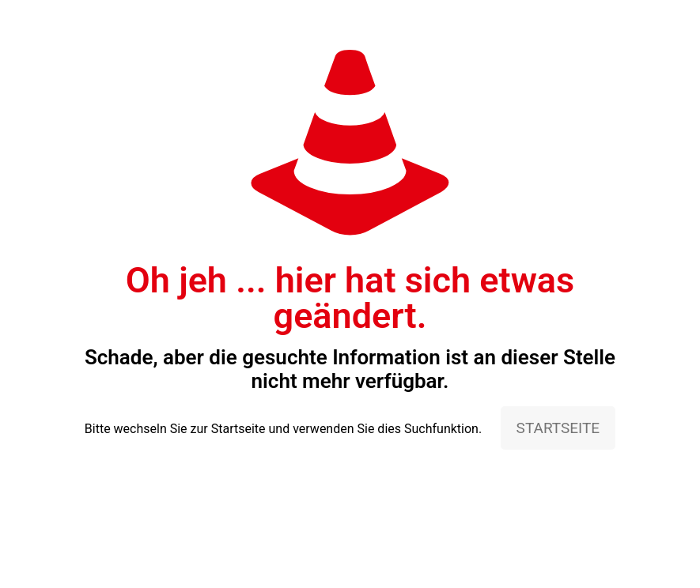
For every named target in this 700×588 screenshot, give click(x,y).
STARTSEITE (558, 428)
